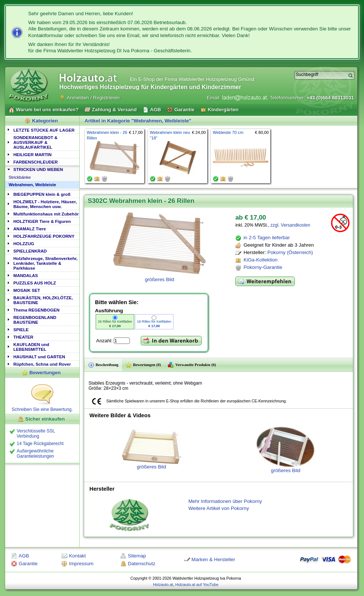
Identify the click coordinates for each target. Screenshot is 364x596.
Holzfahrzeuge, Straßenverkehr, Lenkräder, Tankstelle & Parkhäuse (45, 263)
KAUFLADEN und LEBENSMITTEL (31, 347)
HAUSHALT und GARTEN (39, 357)
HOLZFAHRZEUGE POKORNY (44, 236)
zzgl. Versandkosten (290, 225)
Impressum (81, 564)
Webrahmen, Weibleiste (32, 185)
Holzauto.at (163, 585)
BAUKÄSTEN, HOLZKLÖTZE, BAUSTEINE (43, 300)
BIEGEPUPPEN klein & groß (42, 194)
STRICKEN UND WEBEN (38, 169)
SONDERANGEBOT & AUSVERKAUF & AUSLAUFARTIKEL (35, 142)
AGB (24, 556)
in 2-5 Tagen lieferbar (267, 238)
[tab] (42, 130)
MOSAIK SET (27, 290)
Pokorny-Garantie (263, 267)
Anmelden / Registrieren (93, 98)
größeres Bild (152, 450)
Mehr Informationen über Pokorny (225, 501)
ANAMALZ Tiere (30, 229)
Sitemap (137, 556)
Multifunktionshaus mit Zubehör (46, 214)
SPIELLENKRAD (30, 251)
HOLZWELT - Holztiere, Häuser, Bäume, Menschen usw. (45, 204)
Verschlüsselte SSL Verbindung (36, 434)
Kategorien (45, 121)
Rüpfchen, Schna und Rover (42, 364)
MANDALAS (26, 275)
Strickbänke (20, 177)
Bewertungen (45, 373)
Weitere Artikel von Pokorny (219, 508)
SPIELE (21, 330)
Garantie (28, 564)
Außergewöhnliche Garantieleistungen (35, 454)
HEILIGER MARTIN (32, 154)
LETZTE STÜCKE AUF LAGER (44, 130)
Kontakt (77, 556)
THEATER (23, 337)
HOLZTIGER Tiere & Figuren (42, 221)
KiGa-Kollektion (261, 260)
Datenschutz (142, 564)
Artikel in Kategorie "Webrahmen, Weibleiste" (138, 121)
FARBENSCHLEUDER (36, 162)
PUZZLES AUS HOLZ (35, 283)
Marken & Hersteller (214, 559)
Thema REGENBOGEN (36, 310)
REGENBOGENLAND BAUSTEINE (35, 320)
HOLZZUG (24, 243)
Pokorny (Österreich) (290, 252)
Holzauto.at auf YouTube (197, 585)
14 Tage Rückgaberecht (40, 444)
